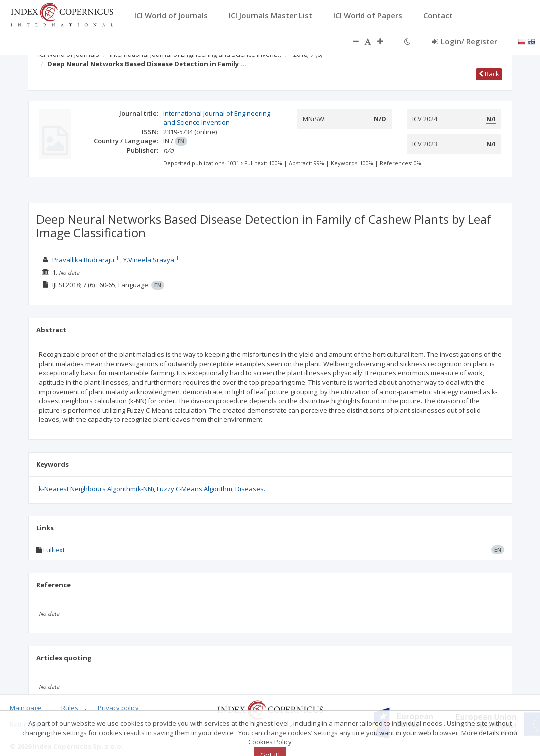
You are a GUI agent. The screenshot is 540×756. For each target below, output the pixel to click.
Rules (70, 708)
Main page (26, 708)
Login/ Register (464, 41)
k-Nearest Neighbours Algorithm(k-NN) (96, 489)
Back (489, 74)
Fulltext (54, 550)
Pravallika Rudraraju (83, 260)
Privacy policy (118, 708)
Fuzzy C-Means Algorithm (194, 489)
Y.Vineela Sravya (149, 260)
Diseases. (250, 489)
